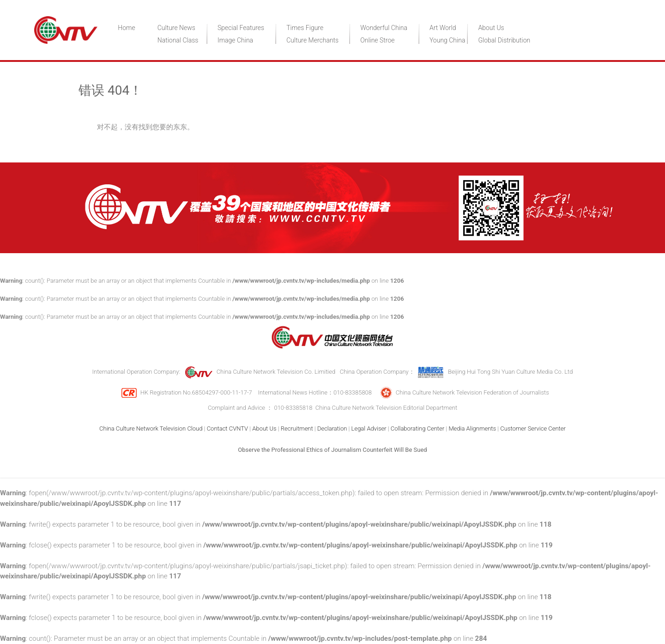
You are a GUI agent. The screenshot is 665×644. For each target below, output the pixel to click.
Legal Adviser (369, 428)
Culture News (176, 28)
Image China (235, 40)
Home (126, 28)
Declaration (332, 428)
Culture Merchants (312, 40)
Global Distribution (504, 40)
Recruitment (297, 428)
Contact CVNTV (227, 428)
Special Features (241, 28)
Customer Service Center (533, 428)
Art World (443, 28)
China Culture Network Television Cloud (151, 428)
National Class (178, 40)
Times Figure (305, 28)
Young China (447, 40)
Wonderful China (384, 28)
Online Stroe (377, 40)
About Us (491, 28)
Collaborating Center (417, 428)
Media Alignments (472, 428)
